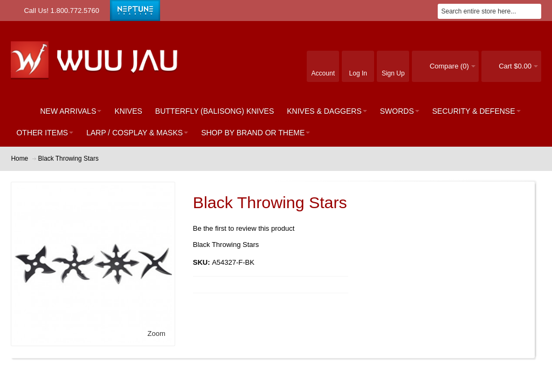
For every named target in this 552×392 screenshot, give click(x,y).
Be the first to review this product (244, 228)
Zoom (157, 333)
